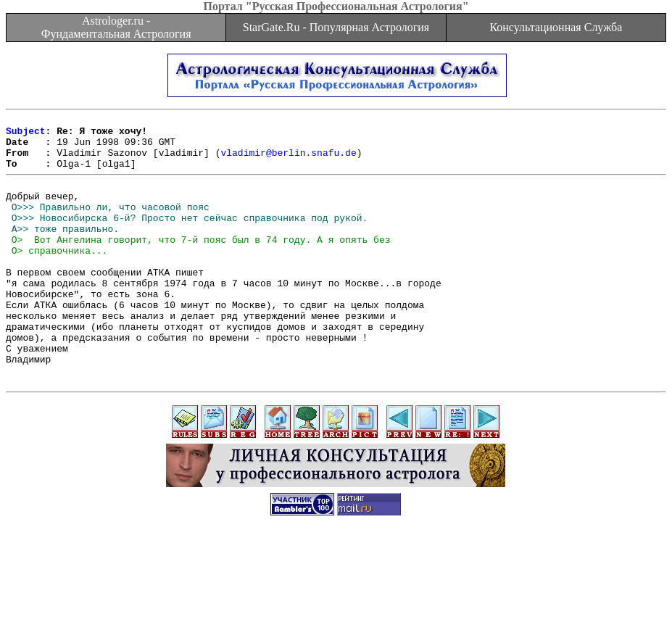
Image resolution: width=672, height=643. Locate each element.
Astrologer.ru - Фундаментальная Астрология (116, 27)
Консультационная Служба (556, 27)
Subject (26, 135)
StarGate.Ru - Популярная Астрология (336, 27)
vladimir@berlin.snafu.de (288, 161)
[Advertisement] (336, 610)
